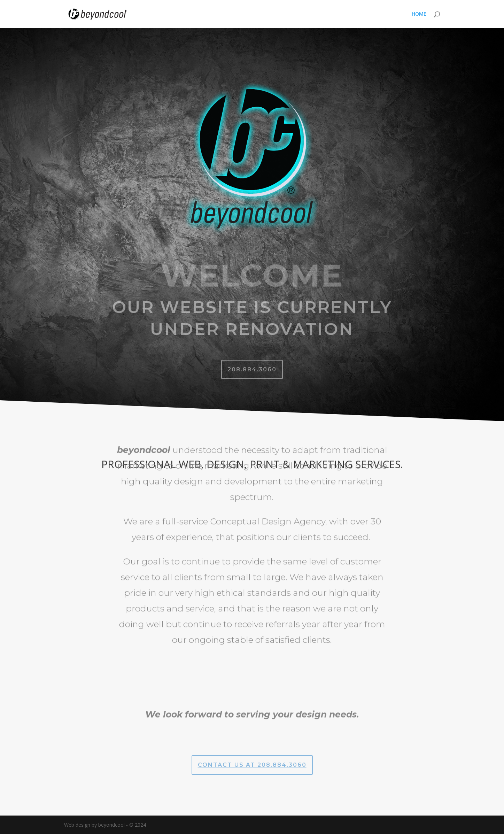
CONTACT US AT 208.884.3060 (252, 765)
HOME (419, 14)
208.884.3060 (252, 369)
